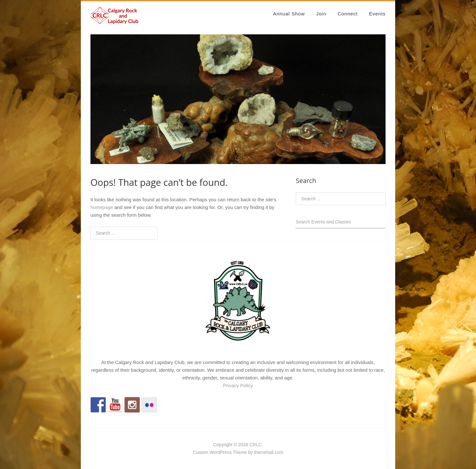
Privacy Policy (238, 385)
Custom (200, 452)
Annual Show (289, 14)
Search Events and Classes (323, 222)
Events (377, 14)
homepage (102, 207)
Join (321, 14)
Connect (348, 14)
